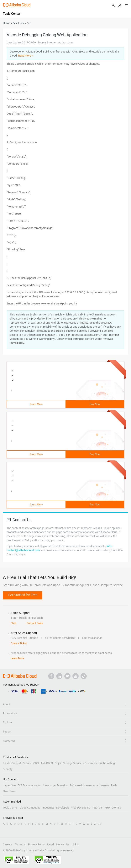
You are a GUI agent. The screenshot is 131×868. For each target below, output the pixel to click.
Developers (63, 808)
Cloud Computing (30, 808)
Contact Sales (35, 623)
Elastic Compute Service (17, 763)
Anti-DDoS (47, 763)
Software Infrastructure (84, 785)
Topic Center (10, 808)
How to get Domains (55, 785)
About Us (20, 844)
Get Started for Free (23, 595)
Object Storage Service (68, 763)
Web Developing (81, 808)
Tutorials (97, 808)
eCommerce (91, 763)
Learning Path (108, 785)
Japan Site (9, 785)
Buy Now (95, 404)
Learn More (36, 404)
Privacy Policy (36, 844)
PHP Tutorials (113, 808)
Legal (50, 844)
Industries (48, 808)
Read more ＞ (26, 56)
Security (8, 769)
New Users (9, 791)
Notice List (63, 844)
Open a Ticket (19, 643)
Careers (8, 844)
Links (75, 844)
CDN (36, 763)
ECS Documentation (29, 785)
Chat (13, 623)
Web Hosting (107, 763)
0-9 (100, 824)
